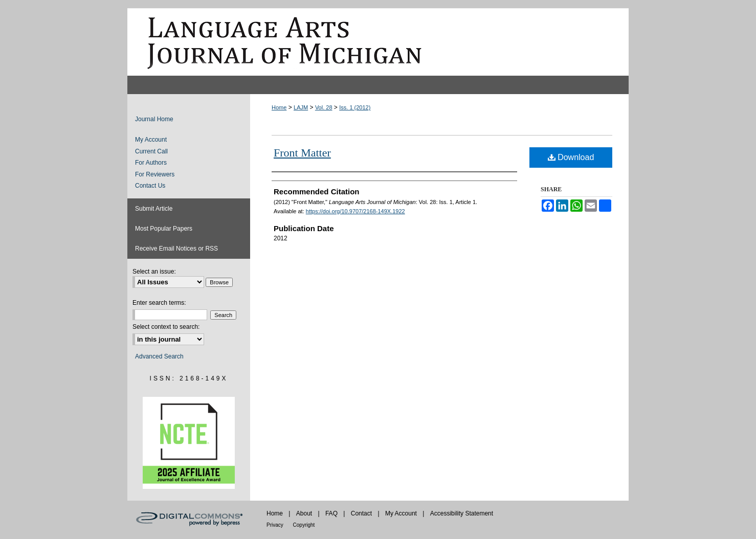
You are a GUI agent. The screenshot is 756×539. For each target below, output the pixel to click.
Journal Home (154, 119)
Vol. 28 (324, 107)
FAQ (332, 513)
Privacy (276, 525)
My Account (151, 140)
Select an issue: (154, 272)
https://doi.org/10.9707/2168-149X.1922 (355, 211)
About (305, 513)
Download (571, 157)
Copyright (304, 525)
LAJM (301, 107)
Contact (362, 513)
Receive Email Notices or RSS (176, 249)
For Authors (151, 163)
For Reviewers (155, 174)
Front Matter (302, 153)
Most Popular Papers (164, 229)
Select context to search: (166, 327)
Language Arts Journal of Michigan (378, 42)
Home (279, 107)
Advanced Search (159, 356)
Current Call (151, 151)
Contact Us (150, 186)
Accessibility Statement (462, 513)
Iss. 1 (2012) (355, 107)
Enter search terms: (159, 303)
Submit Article (154, 209)
